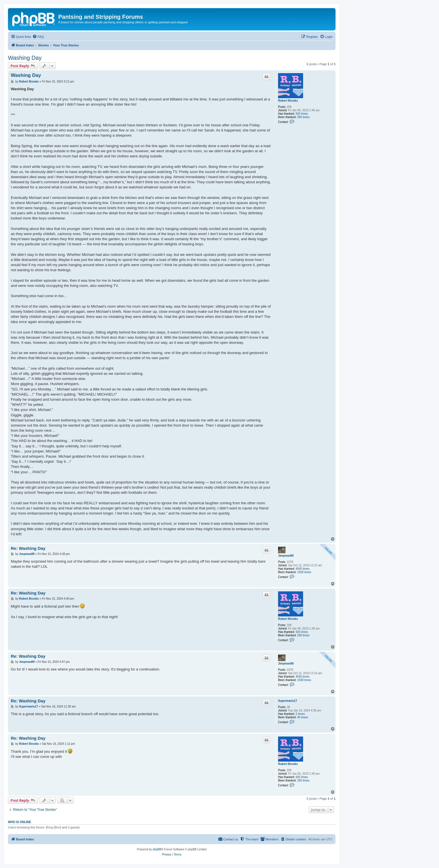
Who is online (19, 822)
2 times (300, 714)
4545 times (303, 569)
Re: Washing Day (28, 548)
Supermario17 (288, 701)
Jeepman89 (286, 556)
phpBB (157, 849)
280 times (303, 117)
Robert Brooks (288, 101)
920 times (302, 114)
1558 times (304, 572)
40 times (303, 717)
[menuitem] (38, 37)
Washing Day (25, 58)
